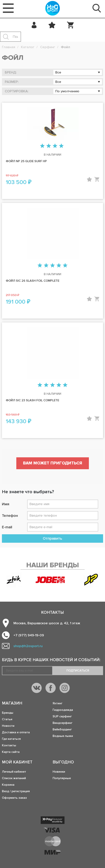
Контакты (9, 745)
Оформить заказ (14, 798)
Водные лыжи (63, 736)
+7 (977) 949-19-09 (29, 635)
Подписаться (78, 671)
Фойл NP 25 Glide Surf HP (26, 161)
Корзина (8, 785)
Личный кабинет (14, 772)
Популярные (62, 778)
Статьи (7, 719)
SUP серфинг (62, 716)
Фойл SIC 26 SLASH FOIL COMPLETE (33, 281)
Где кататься (11, 739)
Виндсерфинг (62, 723)
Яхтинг (57, 703)
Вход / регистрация (16, 791)
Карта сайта (11, 752)
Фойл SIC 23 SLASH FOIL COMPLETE (32, 400)
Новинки (59, 772)
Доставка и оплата (16, 732)
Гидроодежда (63, 710)
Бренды (8, 713)
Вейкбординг (62, 729)
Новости (8, 726)
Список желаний (14, 778)
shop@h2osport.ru (28, 646)
